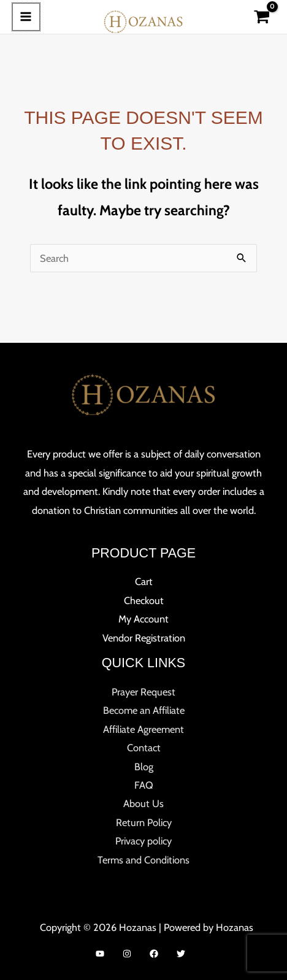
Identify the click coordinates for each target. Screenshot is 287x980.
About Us (143, 803)
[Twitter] (181, 954)
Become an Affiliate (144, 710)
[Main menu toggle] (25, 17)
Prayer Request (143, 692)
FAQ (144, 785)
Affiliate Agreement (143, 729)
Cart (144, 581)
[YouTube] (100, 954)
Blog (144, 767)
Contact (144, 748)
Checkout (144, 600)
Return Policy (144, 822)
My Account (143, 619)
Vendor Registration (144, 638)
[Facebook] (154, 954)
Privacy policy (143, 841)
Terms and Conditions (143, 860)
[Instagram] (127, 954)
